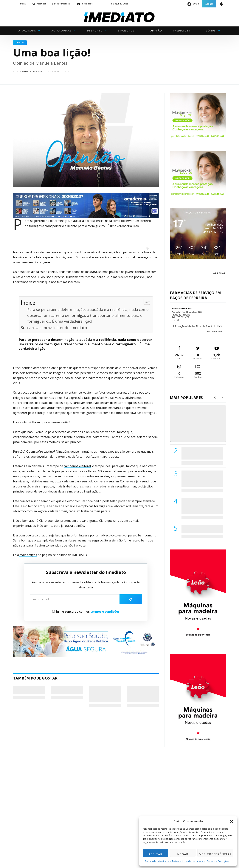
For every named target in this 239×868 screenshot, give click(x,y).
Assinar (209, 4)
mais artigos (28, 555)
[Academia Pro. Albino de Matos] (86, 205)
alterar (220, 273)
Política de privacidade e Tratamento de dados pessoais (175, 861)
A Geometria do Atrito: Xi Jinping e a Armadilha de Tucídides (104, 694)
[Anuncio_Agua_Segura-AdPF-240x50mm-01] (86, 641)
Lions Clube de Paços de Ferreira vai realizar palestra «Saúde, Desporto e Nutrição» (201, 478)
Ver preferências (215, 854)
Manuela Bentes (31, 71)
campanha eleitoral (77, 466)
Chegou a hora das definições (27, 690)
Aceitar (155, 854)
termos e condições (105, 612)
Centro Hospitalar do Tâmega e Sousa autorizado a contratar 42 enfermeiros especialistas (201, 506)
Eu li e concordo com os (86, 612)
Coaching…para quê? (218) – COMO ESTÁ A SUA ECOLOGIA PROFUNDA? (142, 694)
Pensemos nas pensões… (62, 690)
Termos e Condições (218, 861)
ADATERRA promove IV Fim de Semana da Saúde (201, 529)
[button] (232, 821)
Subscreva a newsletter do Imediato (54, 328)
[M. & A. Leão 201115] (198, 596)
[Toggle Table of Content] (145, 302)
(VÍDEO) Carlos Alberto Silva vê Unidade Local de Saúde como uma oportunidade (202, 427)
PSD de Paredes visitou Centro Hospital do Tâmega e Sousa (198, 453)
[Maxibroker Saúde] (198, 116)
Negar (183, 854)
